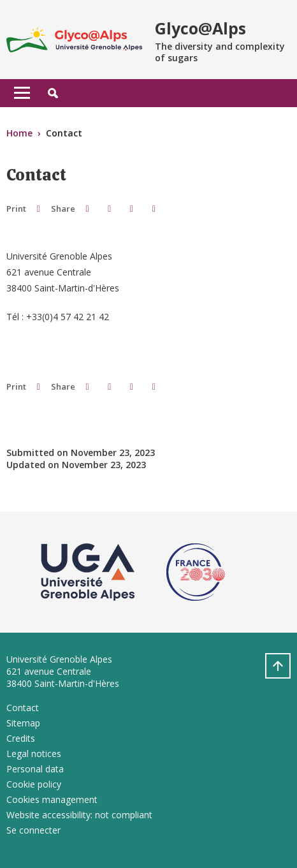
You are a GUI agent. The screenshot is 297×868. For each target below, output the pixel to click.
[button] (53, 93)
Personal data (35, 769)
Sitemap (23, 723)
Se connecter (33, 830)
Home (19, 133)
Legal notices (34, 754)
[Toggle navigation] (22, 93)
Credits (21, 738)
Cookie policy (34, 784)
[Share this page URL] (154, 208)
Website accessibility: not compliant (79, 815)
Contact (23, 708)
